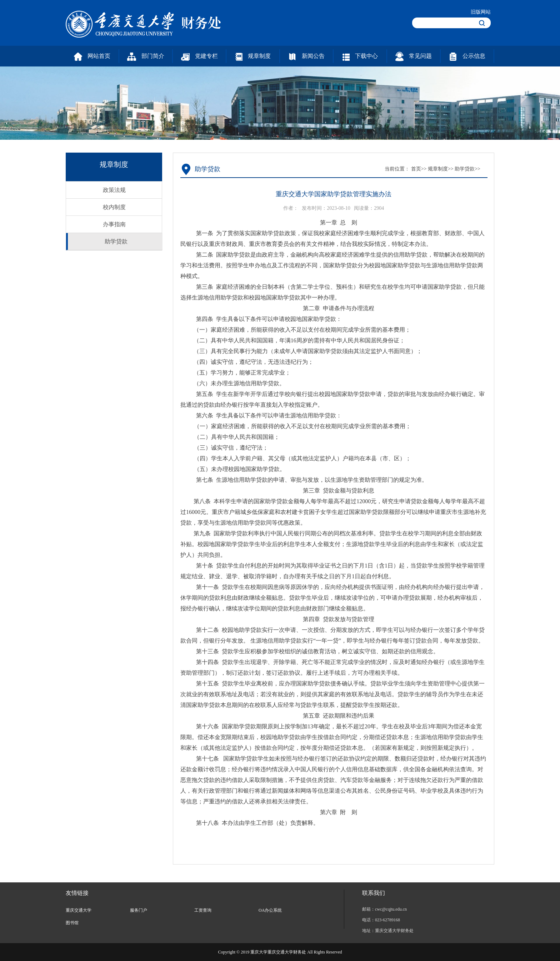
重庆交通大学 (79, 910)
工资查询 (203, 910)
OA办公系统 (270, 910)
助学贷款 (116, 241)
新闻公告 (306, 57)
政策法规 (114, 190)
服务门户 (139, 910)
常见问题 (414, 56)
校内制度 (114, 207)
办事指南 (114, 224)
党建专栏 (199, 57)
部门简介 (146, 57)
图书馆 (72, 923)
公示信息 (467, 57)
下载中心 (360, 56)
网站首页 (92, 57)
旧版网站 (481, 12)
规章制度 (253, 56)
